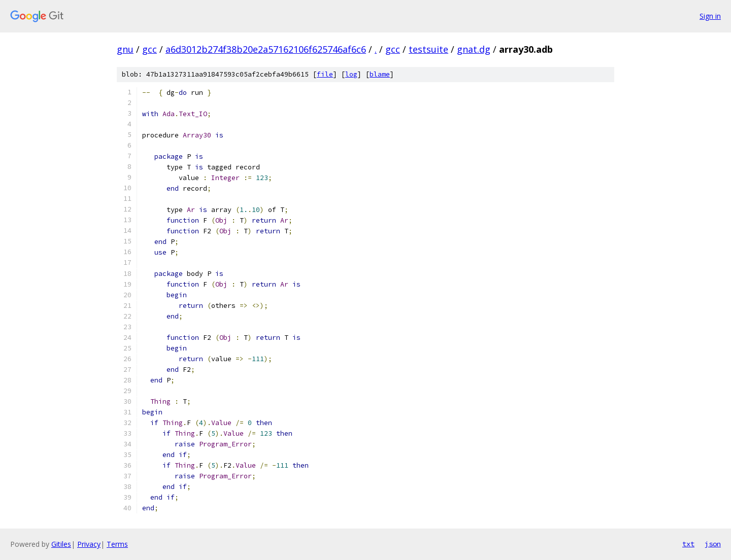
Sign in (710, 16)
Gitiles (61, 544)
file (325, 74)
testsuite (428, 49)
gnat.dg (474, 49)
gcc (149, 49)
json (713, 544)
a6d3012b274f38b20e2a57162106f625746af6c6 (266, 49)
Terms (117, 544)
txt (688, 544)
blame (380, 74)
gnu (125, 49)
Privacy (89, 544)
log (351, 74)
